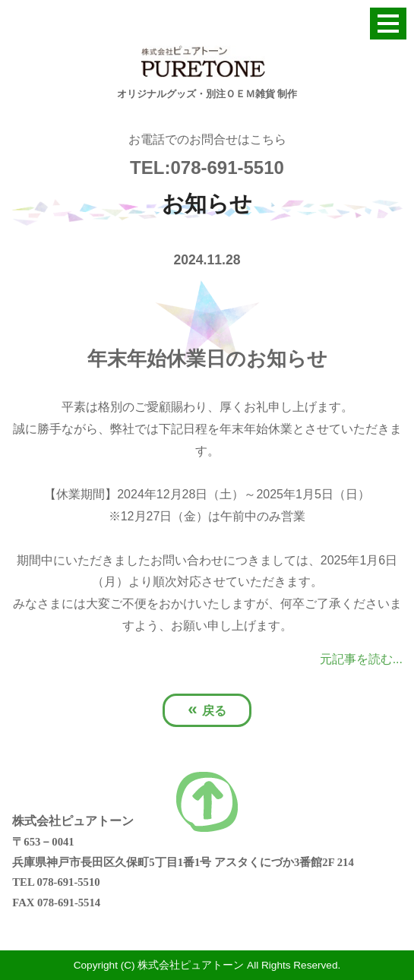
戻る (207, 709)
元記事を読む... (361, 659)
